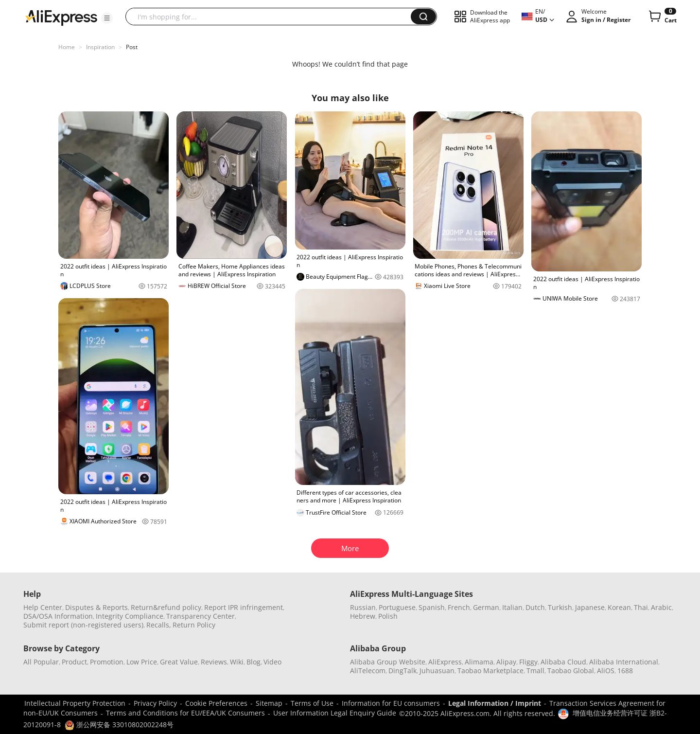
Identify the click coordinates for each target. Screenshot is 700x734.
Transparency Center (201, 616)
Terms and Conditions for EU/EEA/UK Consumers (185, 713)
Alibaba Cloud (563, 662)
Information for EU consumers (391, 703)
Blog (254, 662)
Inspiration (100, 47)
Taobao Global (571, 671)
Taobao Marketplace (490, 671)
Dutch (535, 607)
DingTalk (402, 671)
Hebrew (363, 616)
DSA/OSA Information (58, 616)
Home (67, 47)
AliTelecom (368, 671)
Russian (363, 607)
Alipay (506, 662)
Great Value (179, 662)
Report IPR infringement (244, 607)
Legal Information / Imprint (495, 703)
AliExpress (445, 662)
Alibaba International (624, 662)
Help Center (43, 607)
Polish (388, 616)
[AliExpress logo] (61, 17)
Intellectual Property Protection (75, 703)
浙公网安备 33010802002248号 (119, 725)
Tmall (535, 671)
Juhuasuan (437, 671)
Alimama (479, 662)
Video (272, 662)
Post (132, 47)
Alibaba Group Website (388, 662)
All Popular (41, 662)
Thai (641, 607)
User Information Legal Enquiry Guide (335, 713)
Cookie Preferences (216, 703)
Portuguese (397, 607)
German (486, 607)
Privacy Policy (155, 703)
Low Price (142, 662)
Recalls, (159, 625)
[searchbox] (272, 17)
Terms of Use (312, 703)
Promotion (107, 662)
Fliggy (528, 662)
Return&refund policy (166, 607)
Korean (619, 607)
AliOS (606, 671)
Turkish (560, 607)
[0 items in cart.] (662, 17)
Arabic (661, 607)
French (459, 607)
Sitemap (269, 703)
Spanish (432, 607)
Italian (512, 607)
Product (74, 662)
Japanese (590, 607)
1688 (625, 671)
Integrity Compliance (130, 616)
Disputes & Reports (96, 607)
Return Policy (194, 625)
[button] (107, 18)
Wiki (237, 662)
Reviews (214, 662)
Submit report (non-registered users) (83, 625)
